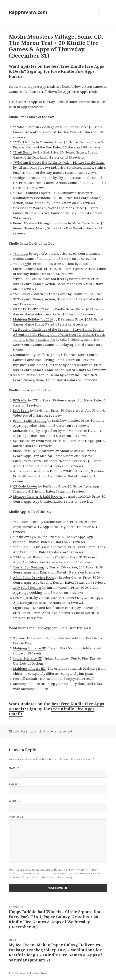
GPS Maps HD (23, 598)
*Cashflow (21, 537)
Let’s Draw (21, 410)
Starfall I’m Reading (28, 567)
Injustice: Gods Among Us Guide (38, 365)
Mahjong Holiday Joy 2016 (33, 319)
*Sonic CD (21, 253)
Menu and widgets (103, 16)
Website (15, 801)
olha (45, 732)
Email (14, 784)
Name (14, 768)
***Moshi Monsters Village (34, 127)
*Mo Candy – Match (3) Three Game (40, 294)
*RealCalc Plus (24, 547)
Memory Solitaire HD (29, 684)
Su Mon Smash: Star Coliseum (36, 375)
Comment (16, 817)
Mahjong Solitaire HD (30, 648)
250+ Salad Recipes (27, 587)
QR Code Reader (25, 486)
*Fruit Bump (23, 152)
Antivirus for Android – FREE (35, 471)
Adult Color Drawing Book (33, 577)
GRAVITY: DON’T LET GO (31, 309)
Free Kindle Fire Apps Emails (52, 74)
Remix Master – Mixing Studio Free (40, 223)
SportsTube (22, 441)
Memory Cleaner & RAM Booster (38, 496)
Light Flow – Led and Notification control (45, 608)
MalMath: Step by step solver (35, 431)
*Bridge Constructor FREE (33, 178)
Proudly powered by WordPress (28, 973)
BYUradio (20, 400)
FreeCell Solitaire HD (29, 678)
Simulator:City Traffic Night (34, 355)
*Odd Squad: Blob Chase (31, 557)
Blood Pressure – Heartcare (34, 451)
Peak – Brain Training (30, 420)
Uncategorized (63, 732)
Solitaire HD (22, 638)
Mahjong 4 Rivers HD (29, 668)
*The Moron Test (26, 522)
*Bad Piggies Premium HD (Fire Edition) (44, 264)
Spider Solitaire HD (28, 658)
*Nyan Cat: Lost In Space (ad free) (38, 279)
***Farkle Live (24, 142)
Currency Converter (28, 461)
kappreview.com (28, 12)
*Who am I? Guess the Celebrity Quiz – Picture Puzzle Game (59, 162)
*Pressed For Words (28, 208)
